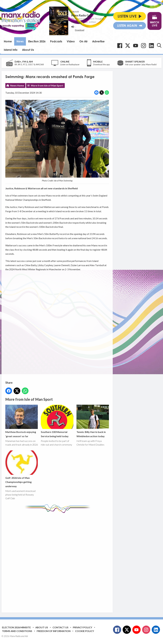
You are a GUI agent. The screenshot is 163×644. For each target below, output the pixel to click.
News (20, 41)
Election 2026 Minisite (16, 627)
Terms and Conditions (17, 631)
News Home (17, 85)
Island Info (11, 50)
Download (80, 30)
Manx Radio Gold (82, 15)
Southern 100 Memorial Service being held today (57, 421)
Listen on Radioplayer (70, 64)
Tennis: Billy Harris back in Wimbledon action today (93, 421)
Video (71, 41)
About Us (28, 50)
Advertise (98, 41)
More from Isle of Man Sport (47, 85)
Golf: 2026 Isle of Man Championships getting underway (22, 469)
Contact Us (60, 627)
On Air (83, 41)
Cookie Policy (85, 631)
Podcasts (56, 41)
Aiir (27, 636)
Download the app (102, 64)
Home (8, 41)
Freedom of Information (54, 631)
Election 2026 (37, 41)
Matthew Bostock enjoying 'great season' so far (22, 421)
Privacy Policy (82, 627)
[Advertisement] (62, 560)
